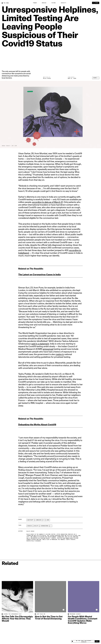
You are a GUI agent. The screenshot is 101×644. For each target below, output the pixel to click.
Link (48, 520)
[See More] (51, 526)
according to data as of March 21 (47, 202)
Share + (96, 78)
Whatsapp (30, 520)
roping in (60, 354)
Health (36, 526)
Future (54, 3)
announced (48, 349)
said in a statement (40, 344)
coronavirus (45, 526)
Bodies (44, 3)
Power (35, 3)
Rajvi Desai (47, 78)
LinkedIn (38, 520)
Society (64, 3)
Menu (97, 3)
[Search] (93, 3)
